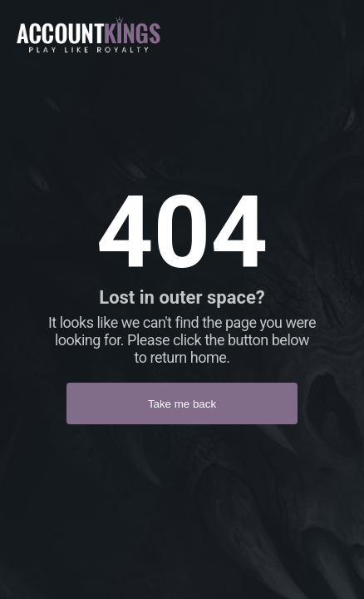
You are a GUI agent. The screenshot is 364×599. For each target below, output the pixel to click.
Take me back (182, 404)
